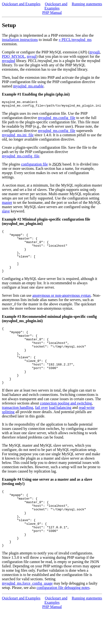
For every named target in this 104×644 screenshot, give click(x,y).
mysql (32, 56)
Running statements (87, 4)
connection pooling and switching (66, 425)
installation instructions (20, 40)
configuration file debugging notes (63, 621)
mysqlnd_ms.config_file (57, 119)
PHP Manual (52, 13)
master (7, 204)
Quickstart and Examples (21, 4)
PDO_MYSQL (13, 56)
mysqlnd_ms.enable (29, 86)
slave (6, 213)
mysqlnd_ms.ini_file (18, 136)
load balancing (60, 429)
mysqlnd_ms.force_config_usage (27, 616)
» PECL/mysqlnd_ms (75, 40)
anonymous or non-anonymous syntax (62, 305)
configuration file (35, 166)
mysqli (95, 52)
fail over (41, 429)
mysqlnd (9, 61)
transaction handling (17, 429)
